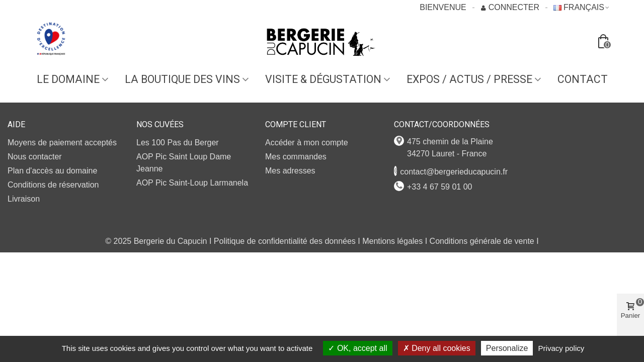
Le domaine (68, 79)
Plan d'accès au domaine (52, 171)
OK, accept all (357, 348)
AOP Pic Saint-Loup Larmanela (192, 183)
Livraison (24, 199)
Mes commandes (296, 157)
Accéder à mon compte (307, 143)
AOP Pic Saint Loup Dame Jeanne (184, 163)
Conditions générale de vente (482, 241)
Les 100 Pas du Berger (178, 143)
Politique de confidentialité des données (285, 241)
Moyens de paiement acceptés (62, 143)
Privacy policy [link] (561, 348)
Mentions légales (392, 241)
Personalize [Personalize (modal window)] (507, 348)
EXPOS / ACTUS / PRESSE (469, 79)
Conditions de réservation (53, 185)
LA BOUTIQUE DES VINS (182, 79)
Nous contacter (35, 157)
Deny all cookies (437, 348)
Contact (583, 79)
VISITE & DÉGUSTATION (323, 79)
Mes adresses (290, 171)
